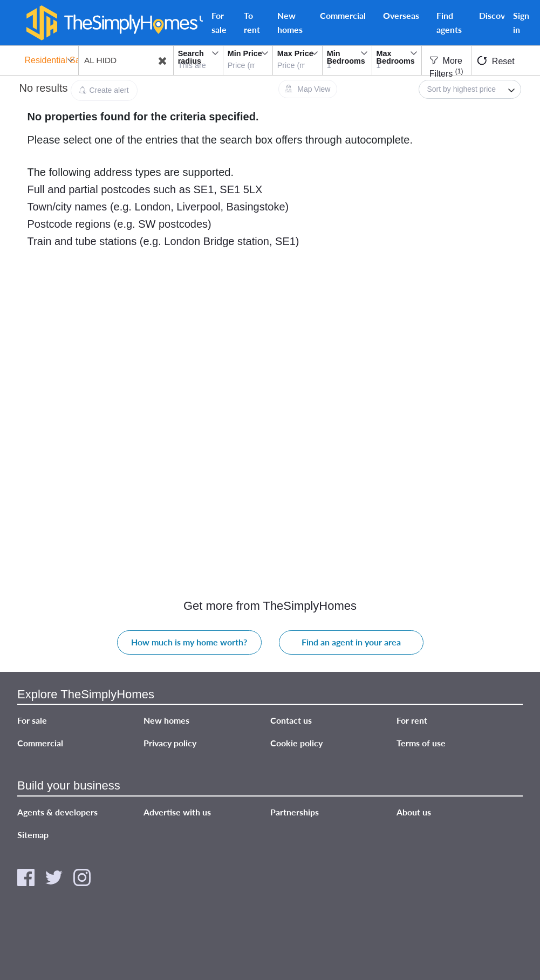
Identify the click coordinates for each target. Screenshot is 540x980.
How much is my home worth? (189, 642)
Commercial (343, 15)
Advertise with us (177, 812)
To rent (252, 22)
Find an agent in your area (351, 642)
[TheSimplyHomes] (112, 23)
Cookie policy (296, 743)
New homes (290, 22)
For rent (412, 721)
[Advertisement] (98, 371)
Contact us (291, 721)
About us (414, 812)
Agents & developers (57, 812)
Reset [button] (496, 61)
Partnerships (295, 812)
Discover (496, 15)
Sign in (521, 22)
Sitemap (33, 835)
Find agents (449, 22)
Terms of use (421, 743)
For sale (219, 22)
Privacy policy (170, 743)
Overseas (401, 15)
